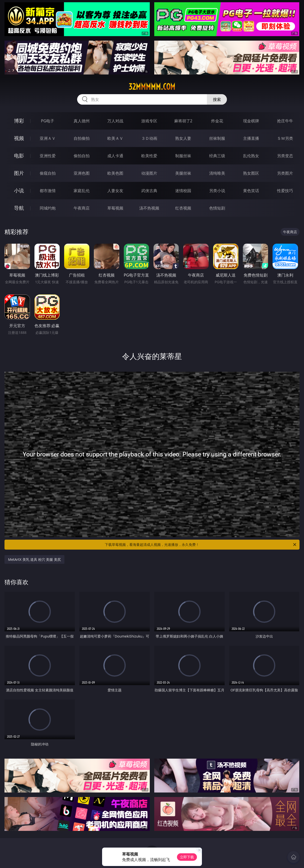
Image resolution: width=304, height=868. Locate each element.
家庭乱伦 (82, 191)
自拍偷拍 (82, 138)
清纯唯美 (217, 173)
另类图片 (285, 173)
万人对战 (115, 121)
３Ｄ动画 (149, 138)
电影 (19, 156)
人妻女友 (115, 191)
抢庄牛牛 (285, 121)
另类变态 (285, 156)
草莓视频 (115, 208)
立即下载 (187, 857)
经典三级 (217, 156)
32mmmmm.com (152, 87)
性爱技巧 (285, 191)
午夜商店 (82, 208)
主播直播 (251, 138)
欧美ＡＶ (115, 138)
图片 (19, 173)
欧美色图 (115, 173)
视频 (19, 138)
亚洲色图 (82, 173)
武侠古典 (149, 191)
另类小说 (217, 191)
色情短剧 (217, 208)
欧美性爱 (149, 156)
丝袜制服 (217, 138)
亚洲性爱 (48, 156)
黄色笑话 (251, 191)
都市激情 (48, 191)
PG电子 (48, 121)
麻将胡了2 (183, 121)
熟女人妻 (183, 138)
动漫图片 (149, 173)
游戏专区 (149, 121)
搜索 (217, 99)
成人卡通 (115, 156)
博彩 (19, 121)
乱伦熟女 (251, 156)
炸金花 (217, 121)
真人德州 (82, 121)
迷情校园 (183, 191)
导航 (19, 208)
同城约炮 (48, 208)
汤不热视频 (149, 208)
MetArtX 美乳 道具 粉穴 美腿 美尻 (34, 559)
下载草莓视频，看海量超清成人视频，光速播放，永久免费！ (201, 545)
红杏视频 (183, 208)
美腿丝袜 (183, 173)
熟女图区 (251, 173)
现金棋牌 (251, 121)
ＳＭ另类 (285, 138)
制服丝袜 (183, 156)
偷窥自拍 (48, 173)
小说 (19, 190)
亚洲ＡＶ (48, 138)
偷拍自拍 (82, 156)
